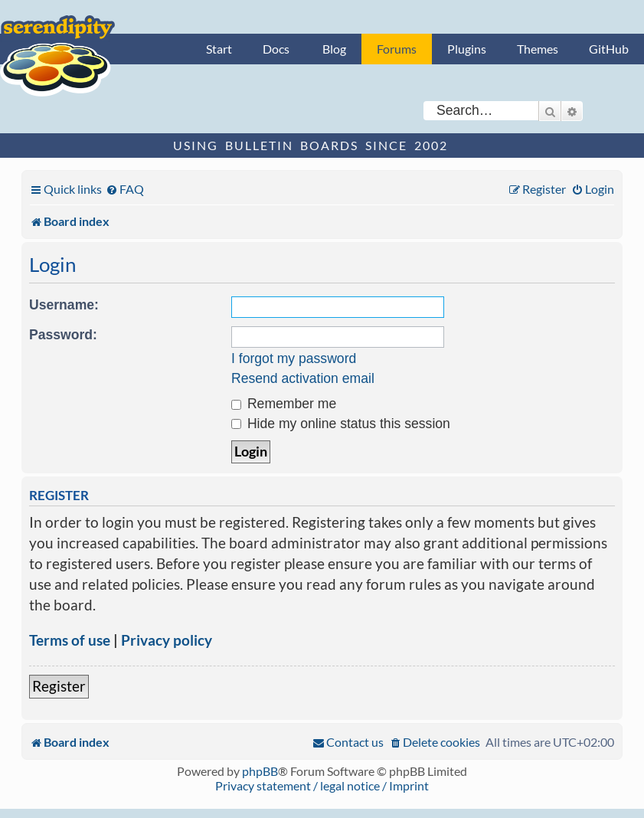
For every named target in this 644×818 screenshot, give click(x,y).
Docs (276, 49)
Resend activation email (303, 378)
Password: (63, 335)
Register (59, 686)
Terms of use (70, 640)
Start (219, 49)
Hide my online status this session (341, 424)
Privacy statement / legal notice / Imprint (322, 785)
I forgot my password (294, 358)
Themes (538, 49)
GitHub (609, 49)
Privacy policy (167, 640)
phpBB (260, 771)
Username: (64, 305)
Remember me (284, 404)
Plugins (467, 49)
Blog (334, 49)
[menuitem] (125, 189)
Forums (397, 49)
